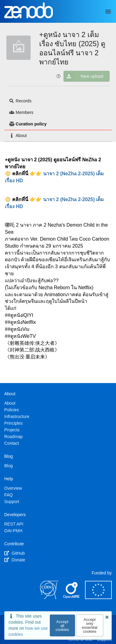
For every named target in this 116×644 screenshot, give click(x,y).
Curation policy (28, 124)
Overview (13, 488)
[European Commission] (98, 598)
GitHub (14, 553)
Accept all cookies (62, 626)
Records (20, 101)
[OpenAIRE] (72, 598)
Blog (9, 466)
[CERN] (49, 598)
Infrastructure (17, 416)
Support (12, 502)
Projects (12, 430)
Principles (14, 423)
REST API (14, 524)
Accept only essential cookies (89, 625)
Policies (12, 410)
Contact (12, 443)
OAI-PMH (13, 531)
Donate (15, 560)
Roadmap (14, 437)
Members (21, 112)
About (18, 135)
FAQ (9, 495)
